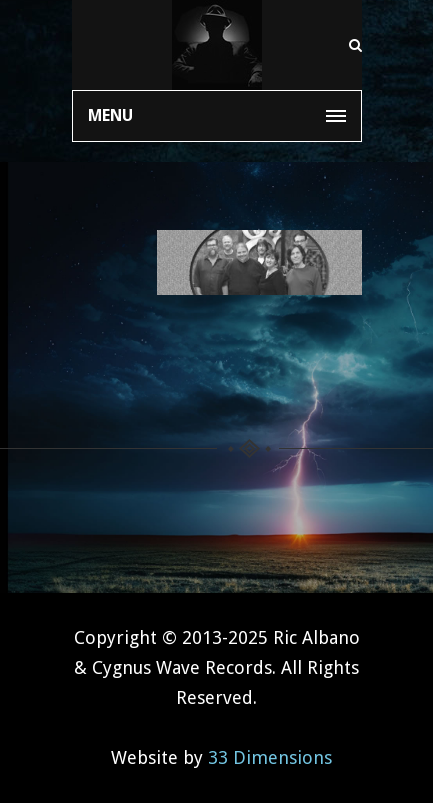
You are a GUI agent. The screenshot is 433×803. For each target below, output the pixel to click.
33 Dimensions (270, 757)
